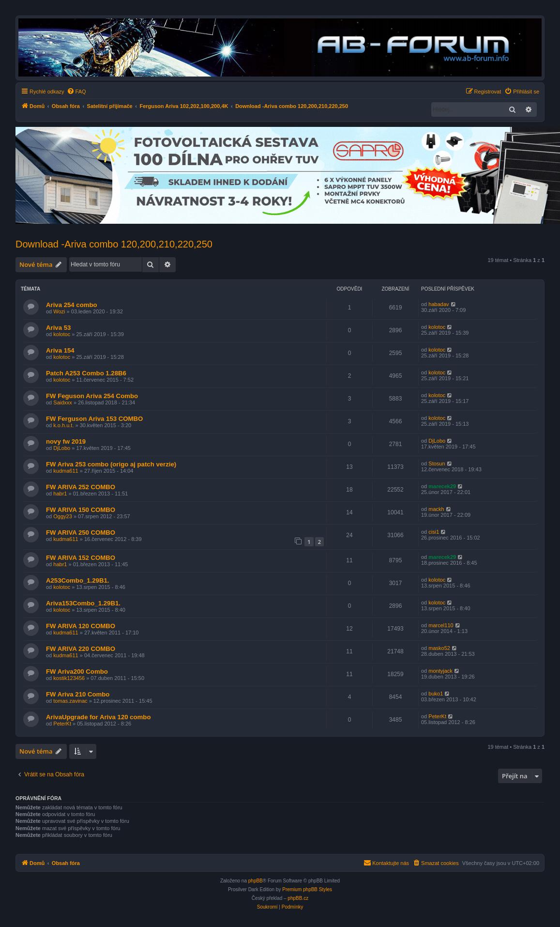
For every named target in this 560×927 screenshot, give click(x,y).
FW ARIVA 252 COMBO (81, 487)
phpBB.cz (298, 898)
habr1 (60, 494)
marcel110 (441, 625)
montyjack (440, 671)
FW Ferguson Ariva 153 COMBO (94, 419)
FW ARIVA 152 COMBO (81, 558)
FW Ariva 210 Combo (78, 694)
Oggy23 (63, 516)
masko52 (439, 648)
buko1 (436, 694)
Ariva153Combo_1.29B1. (83, 603)
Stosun (437, 463)
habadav (439, 304)
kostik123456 (69, 678)
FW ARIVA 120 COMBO (81, 626)
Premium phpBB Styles (307, 889)
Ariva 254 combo (72, 305)
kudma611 (66, 471)
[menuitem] (76, 92)
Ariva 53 (58, 328)
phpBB (256, 881)
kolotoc (62, 334)
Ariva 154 (60, 350)
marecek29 (442, 486)
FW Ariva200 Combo (77, 672)
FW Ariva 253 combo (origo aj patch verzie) (111, 464)
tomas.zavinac (70, 701)
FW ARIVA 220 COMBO (81, 649)
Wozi (59, 311)
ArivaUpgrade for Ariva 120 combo (98, 717)
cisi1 (434, 532)
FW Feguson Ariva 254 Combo (92, 396)
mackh (436, 509)
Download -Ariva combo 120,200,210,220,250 (114, 244)
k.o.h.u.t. (63, 425)
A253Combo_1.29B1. (77, 580)
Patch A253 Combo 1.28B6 (86, 373)
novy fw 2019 (66, 441)
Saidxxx (63, 402)
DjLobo (62, 448)
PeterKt (62, 724)
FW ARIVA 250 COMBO (81, 533)
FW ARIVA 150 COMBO (81, 510)
